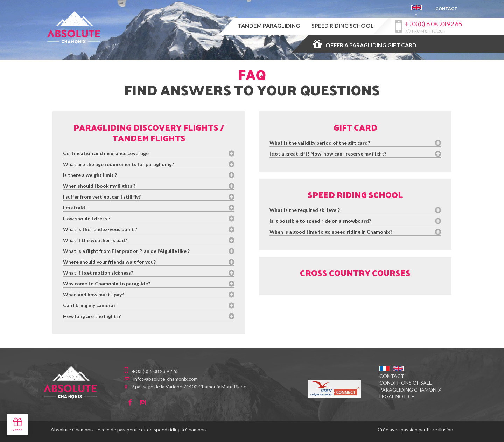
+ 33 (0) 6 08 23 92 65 (433, 24)
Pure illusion (440, 430)
